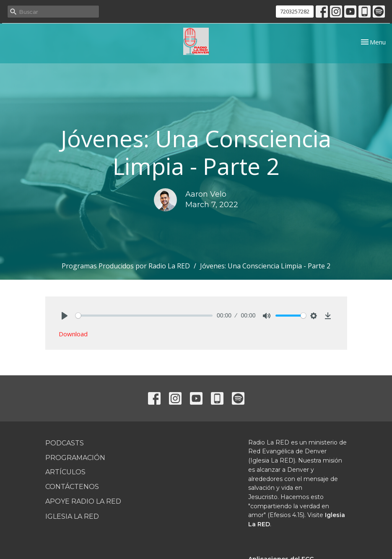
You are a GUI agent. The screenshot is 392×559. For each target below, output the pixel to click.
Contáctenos (72, 487)
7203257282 (295, 11)
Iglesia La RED (72, 516)
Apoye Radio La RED (83, 501)
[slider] (144, 316)
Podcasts (65, 443)
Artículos (65, 472)
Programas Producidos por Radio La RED (126, 266)
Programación (75, 458)
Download (73, 334)
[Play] (65, 316)
